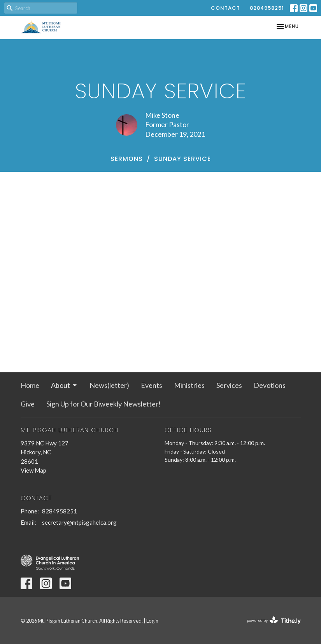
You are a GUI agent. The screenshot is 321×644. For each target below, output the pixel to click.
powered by (274, 620)
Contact (225, 8)
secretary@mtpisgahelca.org (79, 522)
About (64, 385)
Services (229, 385)
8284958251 (267, 8)
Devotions (270, 385)
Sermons (127, 159)
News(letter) (109, 385)
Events (152, 385)
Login (152, 621)
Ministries (189, 385)
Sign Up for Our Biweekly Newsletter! (103, 404)
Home (30, 385)
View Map (33, 470)
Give (28, 404)
